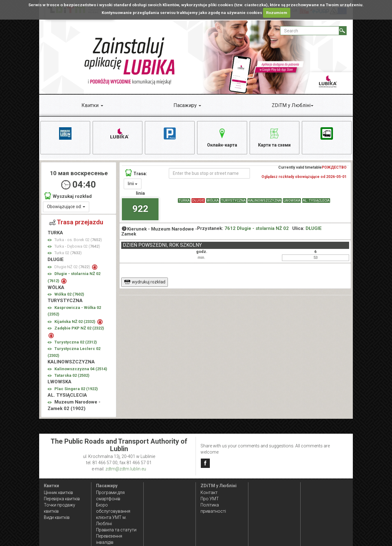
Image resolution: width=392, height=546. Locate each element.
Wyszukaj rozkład (68, 196)
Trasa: (136, 173)
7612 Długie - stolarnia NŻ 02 (257, 228)
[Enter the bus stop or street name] (209, 173)
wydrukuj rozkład (145, 282)
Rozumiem (277, 13)
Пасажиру (185, 105)
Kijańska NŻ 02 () (75, 322)
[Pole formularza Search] (310, 31)
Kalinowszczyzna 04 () (81, 369)
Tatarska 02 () (72, 375)
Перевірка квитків (62, 499)
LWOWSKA (292, 201)
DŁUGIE (198, 201)
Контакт (209, 492)
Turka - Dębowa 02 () (77, 246)
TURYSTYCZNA (233, 201)
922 (140, 209)
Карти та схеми (274, 137)
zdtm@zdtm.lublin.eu (126, 469)
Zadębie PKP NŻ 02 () (79, 328)
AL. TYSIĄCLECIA (316, 201)
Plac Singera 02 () (76, 389)
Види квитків (57, 517)
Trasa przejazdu (76, 222)
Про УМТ (210, 499)
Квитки (90, 105)
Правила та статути (116, 530)
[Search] (343, 31)
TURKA (184, 201)
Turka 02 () (68, 253)
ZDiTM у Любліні (291, 105)
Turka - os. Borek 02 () (78, 240)
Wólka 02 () (69, 294)
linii (133, 184)
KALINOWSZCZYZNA (265, 201)
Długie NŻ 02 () (73, 267)
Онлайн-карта (222, 137)
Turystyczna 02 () (76, 342)
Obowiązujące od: (66, 207)
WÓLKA (213, 201)
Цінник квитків (58, 492)
